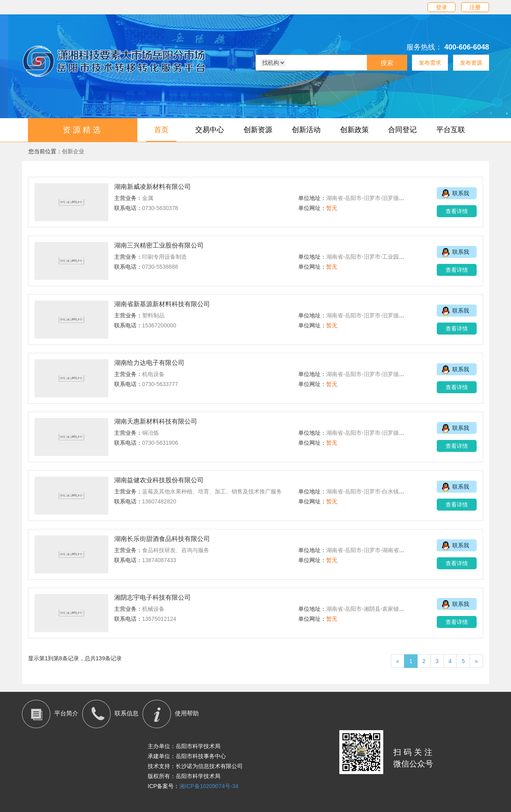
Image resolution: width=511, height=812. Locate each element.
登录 (442, 7)
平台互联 (451, 130)
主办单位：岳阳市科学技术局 (184, 746)
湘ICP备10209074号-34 (209, 786)
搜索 (387, 63)
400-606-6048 (467, 47)
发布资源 (471, 63)
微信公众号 (413, 764)
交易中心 (210, 130)
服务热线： (424, 47)
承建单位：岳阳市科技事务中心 (187, 756)
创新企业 (73, 151)
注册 (475, 7)
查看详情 (457, 211)
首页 (161, 130)
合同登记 (402, 130)
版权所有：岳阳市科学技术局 (184, 776)
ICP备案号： (193, 786)
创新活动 (306, 130)
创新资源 (258, 130)
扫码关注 (414, 752)
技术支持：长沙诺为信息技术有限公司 (195, 766)
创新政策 (355, 130)
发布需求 (430, 63)
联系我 (453, 194)
